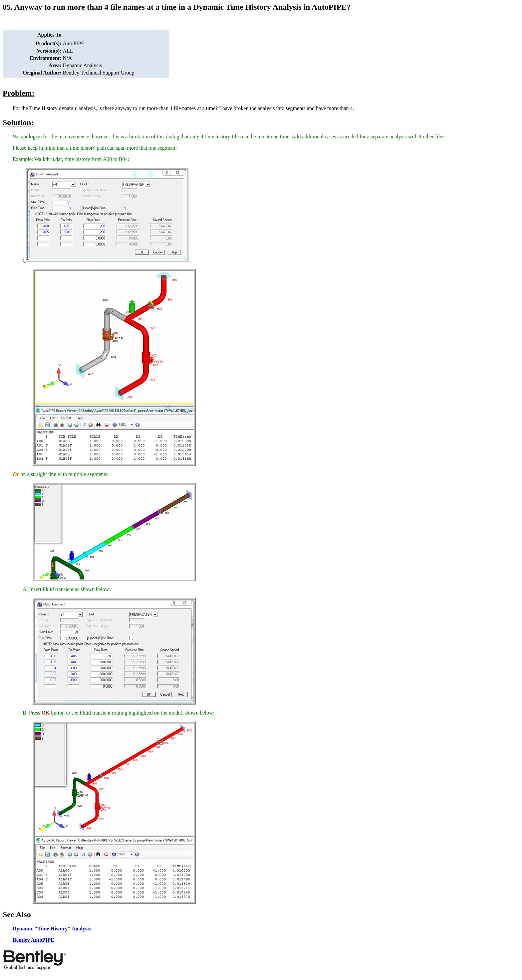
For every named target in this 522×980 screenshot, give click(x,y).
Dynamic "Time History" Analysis (52, 929)
